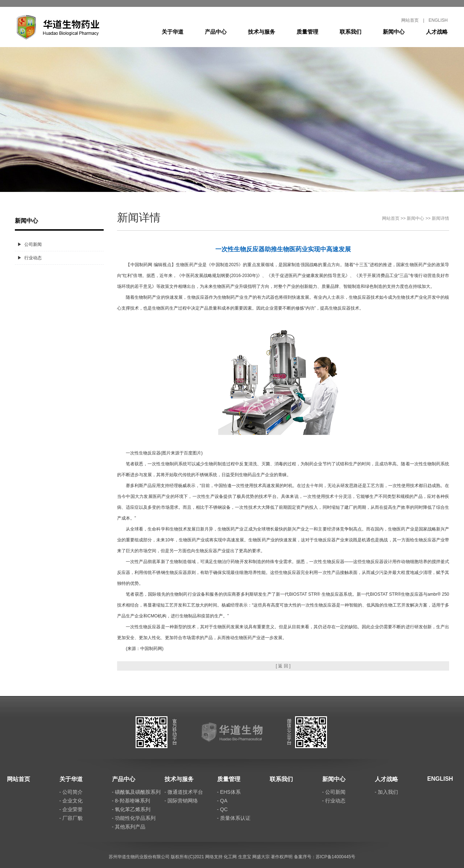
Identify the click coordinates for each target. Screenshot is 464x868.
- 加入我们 (387, 792)
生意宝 (245, 857)
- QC (223, 809)
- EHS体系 (229, 792)
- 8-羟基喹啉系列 (131, 801)
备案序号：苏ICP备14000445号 (325, 857)
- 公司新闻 (334, 792)
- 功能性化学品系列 (134, 818)
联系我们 (351, 32)
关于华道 (173, 32)
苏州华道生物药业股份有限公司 (139, 857)
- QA (222, 801)
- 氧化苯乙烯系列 (131, 809)
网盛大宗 (261, 857)
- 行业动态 (334, 801)
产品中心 (216, 32)
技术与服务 (262, 32)
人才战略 (437, 32)
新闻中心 (394, 32)
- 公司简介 (71, 792)
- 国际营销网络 (181, 801)
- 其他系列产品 (129, 827)
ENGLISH (438, 20)
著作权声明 (282, 857)
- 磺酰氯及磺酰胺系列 (136, 792)
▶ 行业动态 (30, 258)
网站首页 (410, 20)
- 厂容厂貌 (71, 818)
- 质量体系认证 (234, 818)
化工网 (230, 857)
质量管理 (307, 32)
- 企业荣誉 (71, 809)
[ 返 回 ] (283, 666)
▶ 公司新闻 (30, 244)
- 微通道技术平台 (184, 792)
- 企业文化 (71, 801)
